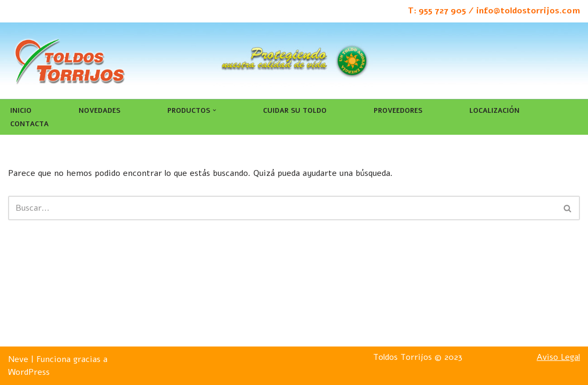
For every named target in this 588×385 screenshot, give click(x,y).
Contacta (29, 124)
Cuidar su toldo (295, 111)
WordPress (29, 372)
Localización (494, 111)
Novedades (99, 111)
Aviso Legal (558, 357)
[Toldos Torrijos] (69, 61)
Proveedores (398, 111)
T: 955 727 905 (437, 11)
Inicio (21, 111)
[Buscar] (282, 208)
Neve (18, 359)
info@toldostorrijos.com (528, 11)
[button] (214, 110)
